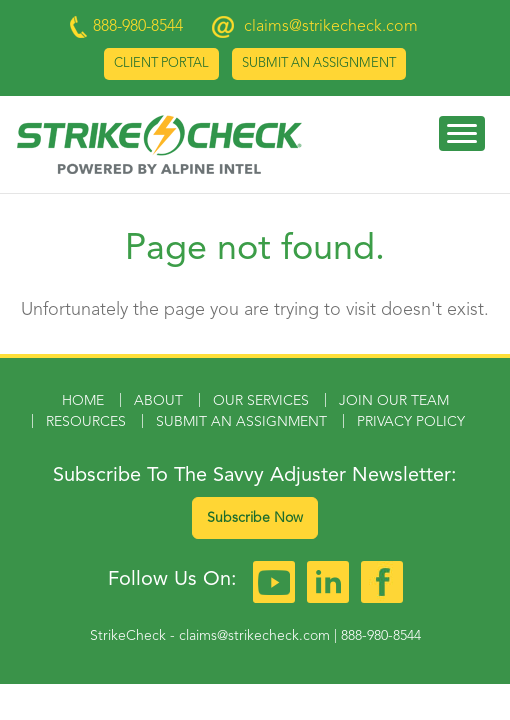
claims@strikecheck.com (331, 27)
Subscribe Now (255, 518)
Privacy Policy (411, 422)
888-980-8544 (381, 636)
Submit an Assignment (319, 63)
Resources (86, 422)
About (158, 401)
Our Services (261, 401)
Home (83, 401)
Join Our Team (394, 401)
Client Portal (161, 63)
